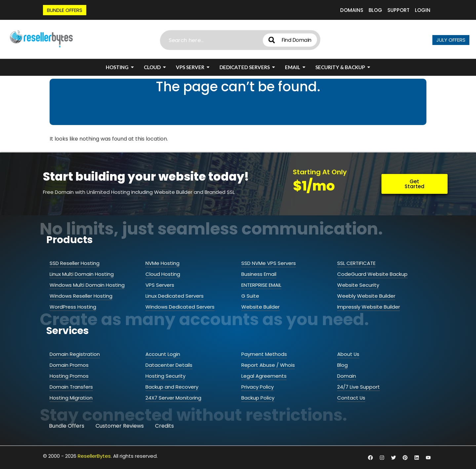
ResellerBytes (94, 456)
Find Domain (306, 40)
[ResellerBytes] (41, 39)
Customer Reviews (120, 426)
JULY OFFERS (451, 40)
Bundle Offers (67, 426)
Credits (164, 426)
